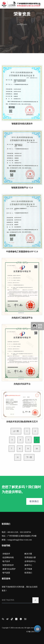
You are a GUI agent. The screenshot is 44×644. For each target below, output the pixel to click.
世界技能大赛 (30, 557)
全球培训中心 (30, 561)
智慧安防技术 (8, 565)
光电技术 (6, 554)
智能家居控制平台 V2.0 (22, 188)
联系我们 (34, 501)
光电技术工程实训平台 (22, 318)
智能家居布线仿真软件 (22, 124)
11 (18, 457)
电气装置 (6, 573)
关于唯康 (28, 569)
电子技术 (6, 561)
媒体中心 (28, 565)
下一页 (29, 457)
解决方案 (28, 554)
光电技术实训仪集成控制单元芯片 (22, 422)
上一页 (16, 431)
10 (37, 449)
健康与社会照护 (9, 569)
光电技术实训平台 (22, 384)
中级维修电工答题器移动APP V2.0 (22, 252)
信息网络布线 (8, 557)
